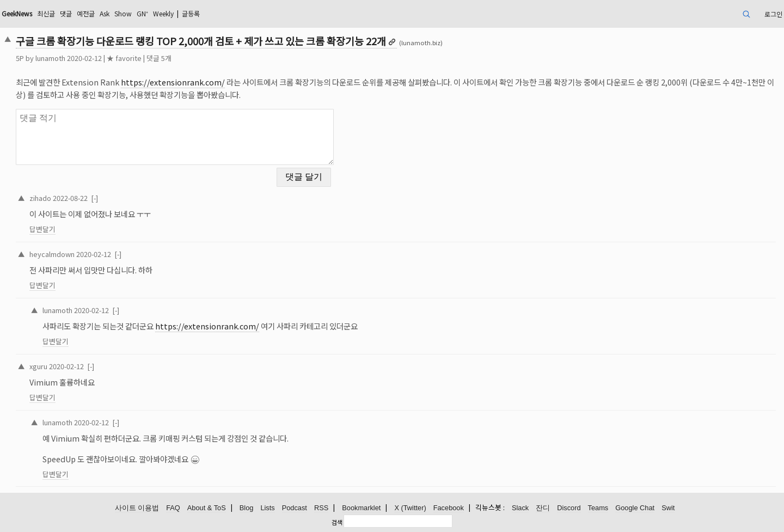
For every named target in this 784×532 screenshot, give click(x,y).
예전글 (86, 13)
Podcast (295, 508)
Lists (267, 508)
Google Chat (635, 508)
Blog (247, 508)
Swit (668, 508)
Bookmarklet (361, 508)
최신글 (46, 13)
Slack (520, 508)
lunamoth (50, 58)
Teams (598, 508)
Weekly (163, 13)
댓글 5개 (159, 58)
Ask (105, 13)
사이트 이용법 (137, 508)
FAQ (173, 508)
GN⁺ (142, 13)
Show (123, 13)
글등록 (191, 13)
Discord (569, 508)
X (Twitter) (410, 508)
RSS (321, 508)
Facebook (449, 508)
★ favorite (124, 58)
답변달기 (42, 229)
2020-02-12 (94, 254)
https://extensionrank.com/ (173, 82)
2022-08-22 (70, 198)
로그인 (773, 14)
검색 (337, 522)
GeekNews (17, 13)
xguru (38, 366)
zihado (40, 198)
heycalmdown (52, 254)
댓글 (66, 13)
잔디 (543, 508)
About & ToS (207, 508)
